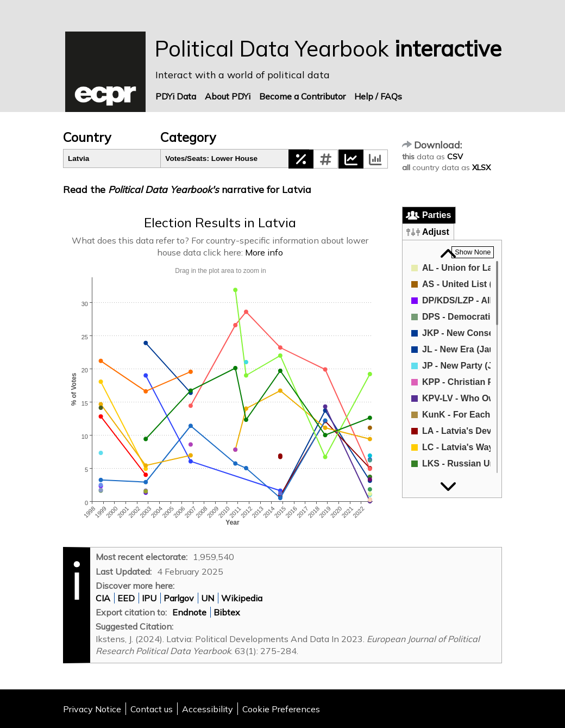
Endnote (189, 612)
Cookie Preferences (281, 709)
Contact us (152, 709)
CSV (455, 157)
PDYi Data (176, 96)
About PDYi (228, 96)
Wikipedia (242, 598)
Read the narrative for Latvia (187, 189)
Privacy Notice (92, 709)
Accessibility (208, 709)
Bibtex (227, 612)
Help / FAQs (378, 96)
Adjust (436, 232)
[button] (301, 159)
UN (208, 598)
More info (264, 252)
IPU (149, 598)
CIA (103, 598)
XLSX (481, 167)
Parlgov (179, 598)
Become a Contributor (302, 96)
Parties (437, 215)
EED (126, 598)
